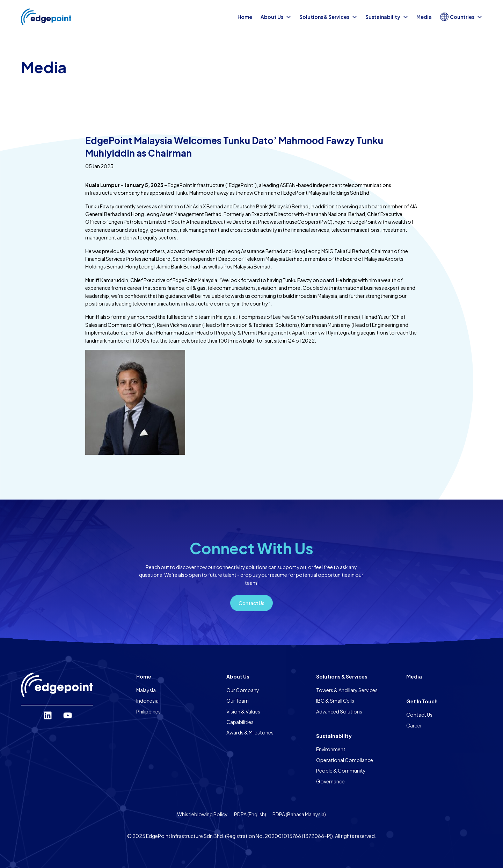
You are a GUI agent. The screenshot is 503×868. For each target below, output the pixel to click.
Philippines (148, 711)
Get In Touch (422, 701)
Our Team (238, 701)
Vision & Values (243, 711)
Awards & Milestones (250, 732)
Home (245, 17)
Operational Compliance (345, 760)
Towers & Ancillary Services (347, 690)
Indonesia (147, 701)
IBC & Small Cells (335, 701)
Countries (461, 17)
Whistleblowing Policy (202, 814)
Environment (331, 749)
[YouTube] (68, 715)
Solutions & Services (328, 17)
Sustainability (387, 17)
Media (424, 17)
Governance (330, 781)
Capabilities (240, 722)
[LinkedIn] (48, 715)
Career (414, 725)
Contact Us (419, 715)
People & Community (341, 770)
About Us (276, 17)
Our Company (243, 690)
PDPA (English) (250, 814)
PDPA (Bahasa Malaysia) (299, 814)
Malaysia (146, 690)
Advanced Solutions (339, 711)
